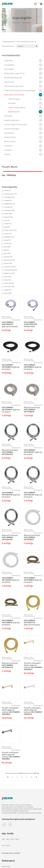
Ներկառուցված (25, 99)
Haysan (8, 217)
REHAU (8, 214)
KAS (7, 247)
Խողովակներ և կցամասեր (23, 73)
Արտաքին (25, 103)
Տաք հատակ (23, 82)
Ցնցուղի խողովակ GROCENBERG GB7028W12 (32, 537)
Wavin (8, 263)
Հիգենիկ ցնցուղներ (23, 120)
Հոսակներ (23, 146)
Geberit (8, 290)
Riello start (9, 283)
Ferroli (7, 240)
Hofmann (9, 287)
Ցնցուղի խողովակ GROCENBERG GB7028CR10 (10, 537)
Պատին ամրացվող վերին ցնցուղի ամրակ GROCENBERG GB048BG (11, 756)
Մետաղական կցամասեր (23, 86)
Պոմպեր (23, 154)
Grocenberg (11, 270)
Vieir (7, 220)
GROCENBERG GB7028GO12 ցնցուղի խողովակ (32, 623)
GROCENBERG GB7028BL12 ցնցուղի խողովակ (11, 367)
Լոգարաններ (23, 133)
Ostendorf (9, 210)
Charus (8, 234)
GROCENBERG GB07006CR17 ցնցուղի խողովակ (10, 324)
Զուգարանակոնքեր (23, 129)
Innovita (8, 207)
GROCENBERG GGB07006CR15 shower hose (30, 324)
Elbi (7, 250)
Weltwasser (9, 204)
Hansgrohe (9, 197)
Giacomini (10, 267)
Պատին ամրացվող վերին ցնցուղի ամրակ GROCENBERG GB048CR (33, 711)
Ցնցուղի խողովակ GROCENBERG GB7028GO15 (10, 665)
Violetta (8, 200)
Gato (8, 277)
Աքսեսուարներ (25, 112)
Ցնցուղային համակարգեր (23, 95)
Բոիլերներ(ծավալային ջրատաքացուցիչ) (23, 90)
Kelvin (8, 293)
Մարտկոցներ (23, 65)
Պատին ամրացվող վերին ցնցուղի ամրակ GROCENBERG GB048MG (11, 711)
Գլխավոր (16, 23)
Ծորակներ (23, 116)
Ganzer (8, 257)
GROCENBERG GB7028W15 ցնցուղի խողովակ (11, 580)
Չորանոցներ (23, 69)
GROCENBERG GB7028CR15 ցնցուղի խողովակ (11, 495)
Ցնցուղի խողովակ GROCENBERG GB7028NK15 (32, 410)
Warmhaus (9, 260)
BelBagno (9, 237)
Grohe (8, 244)
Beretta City (9, 273)
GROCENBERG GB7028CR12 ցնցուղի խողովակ (33, 495)
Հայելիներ (23, 150)
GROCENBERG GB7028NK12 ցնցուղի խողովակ (11, 410)
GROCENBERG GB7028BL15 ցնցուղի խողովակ (33, 367)
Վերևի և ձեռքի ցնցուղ (25, 107)
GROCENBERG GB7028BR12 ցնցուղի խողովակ (33, 580)
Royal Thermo (10, 230)
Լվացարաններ (23, 137)
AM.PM (7, 191)
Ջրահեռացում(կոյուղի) (23, 78)
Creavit (8, 224)
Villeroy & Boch (10, 194)
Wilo (7, 253)
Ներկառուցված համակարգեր (23, 125)
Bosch (8, 280)
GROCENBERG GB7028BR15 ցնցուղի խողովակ (11, 623)
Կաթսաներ (23, 61)
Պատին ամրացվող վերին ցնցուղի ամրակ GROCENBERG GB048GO (33, 666)
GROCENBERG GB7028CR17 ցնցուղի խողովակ (33, 452)
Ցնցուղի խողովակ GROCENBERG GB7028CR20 (10, 452)
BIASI (7, 227)
